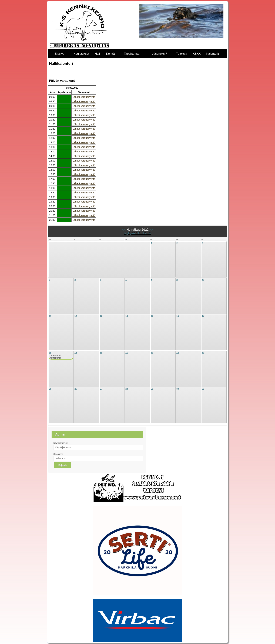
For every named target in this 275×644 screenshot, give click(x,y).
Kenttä (110, 54)
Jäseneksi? (160, 54)
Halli (98, 54)
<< (124, 230)
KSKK (197, 54)
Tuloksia (182, 54)
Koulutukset (81, 54)
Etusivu (59, 54)
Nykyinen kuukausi (137, 233)
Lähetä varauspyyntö (84, 97)
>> (151, 230)
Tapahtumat (132, 54)
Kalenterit (213, 54)
